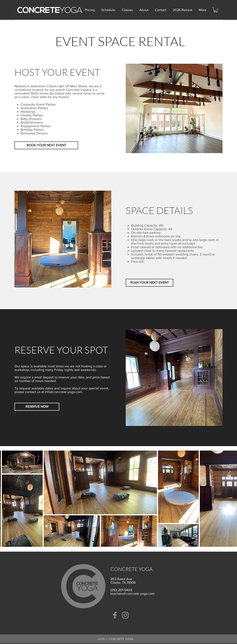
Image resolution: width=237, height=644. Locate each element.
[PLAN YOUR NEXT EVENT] (150, 283)
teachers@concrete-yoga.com (133, 594)
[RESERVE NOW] (37, 407)
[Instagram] (125, 615)
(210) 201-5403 (121, 590)
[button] (216, 10)
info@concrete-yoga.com (63, 392)
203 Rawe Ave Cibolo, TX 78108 (123, 581)
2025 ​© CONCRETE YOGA (115, 639)
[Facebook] (115, 615)
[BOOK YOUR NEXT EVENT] (46, 145)
